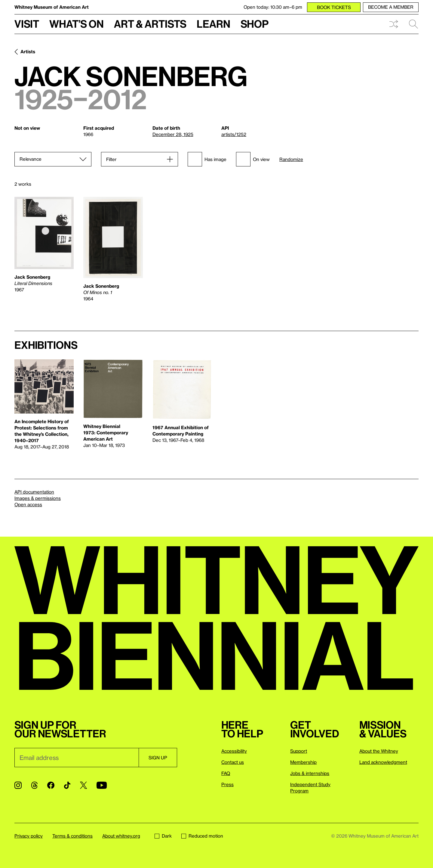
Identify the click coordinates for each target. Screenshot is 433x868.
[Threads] (34, 785)
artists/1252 (234, 134)
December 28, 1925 (173, 134)
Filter (111, 159)
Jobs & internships (310, 773)
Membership (303, 762)
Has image (207, 159)
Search (413, 24)
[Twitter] (83, 785)
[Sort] (53, 159)
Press (227, 784)
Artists (28, 51)
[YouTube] (102, 785)
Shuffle (394, 24)
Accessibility (234, 751)
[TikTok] (67, 785)
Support (299, 751)
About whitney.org (121, 836)
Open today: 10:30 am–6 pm (273, 7)
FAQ (226, 773)
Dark (163, 836)
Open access (28, 504)
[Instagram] (18, 785)
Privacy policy (29, 836)
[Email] (77, 758)
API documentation (34, 492)
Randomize (291, 159)
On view (253, 159)
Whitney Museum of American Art (52, 7)
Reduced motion (202, 836)
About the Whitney (379, 751)
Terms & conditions (72, 836)
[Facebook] (51, 785)
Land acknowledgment (383, 762)
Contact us (233, 762)
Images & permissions (38, 498)
